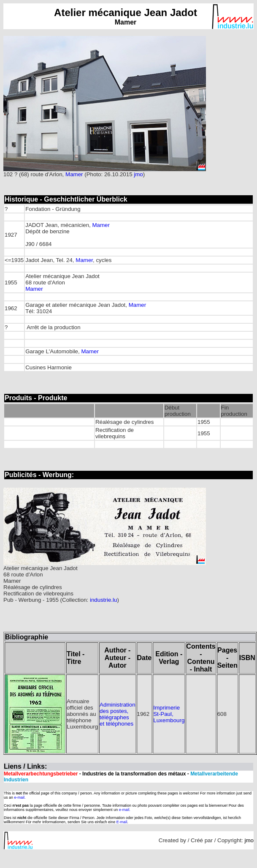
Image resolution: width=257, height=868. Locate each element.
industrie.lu (103, 600)
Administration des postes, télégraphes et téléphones (117, 714)
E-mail (122, 822)
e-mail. (20, 797)
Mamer (74, 174)
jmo (138, 174)
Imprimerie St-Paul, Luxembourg (169, 714)
